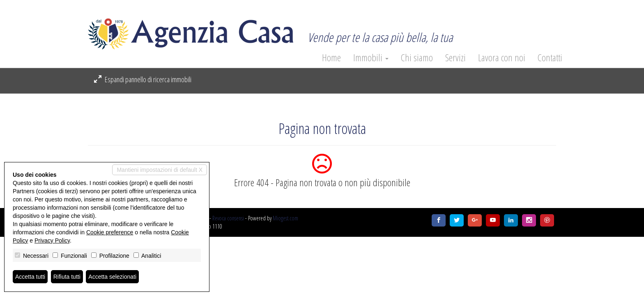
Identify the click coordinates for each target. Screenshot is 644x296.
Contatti (550, 58)
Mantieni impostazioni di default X (160, 170)
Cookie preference (110, 232)
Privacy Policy (52, 240)
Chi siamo (417, 58)
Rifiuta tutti (67, 277)
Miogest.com (285, 218)
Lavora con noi (502, 58)
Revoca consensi (228, 218)
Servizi (455, 58)
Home (331, 58)
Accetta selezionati (112, 277)
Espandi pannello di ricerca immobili (143, 79)
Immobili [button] (371, 58)
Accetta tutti (30, 277)
